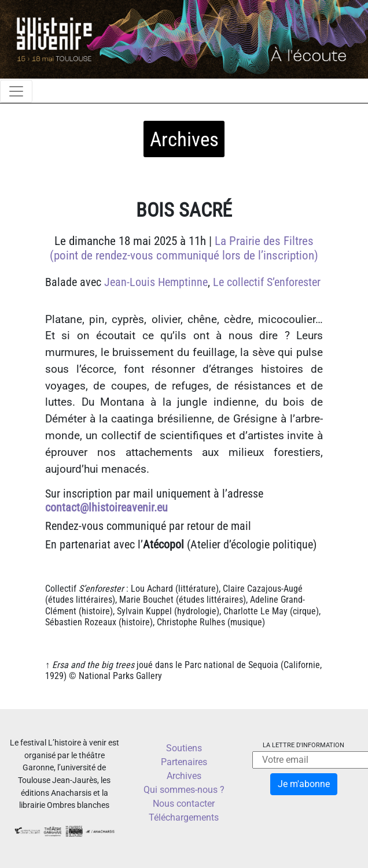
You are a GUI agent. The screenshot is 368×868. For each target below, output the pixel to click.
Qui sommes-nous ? (184, 790)
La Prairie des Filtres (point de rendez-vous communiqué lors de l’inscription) (184, 248)
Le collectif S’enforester (267, 282)
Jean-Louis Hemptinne (156, 282)
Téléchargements (184, 817)
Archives (184, 776)
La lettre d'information (303, 745)
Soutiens (184, 748)
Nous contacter (184, 804)
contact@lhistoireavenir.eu (106, 507)
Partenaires (184, 762)
